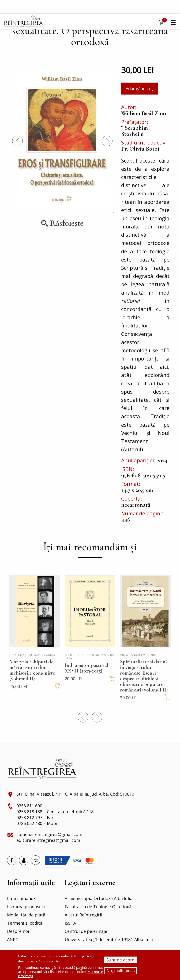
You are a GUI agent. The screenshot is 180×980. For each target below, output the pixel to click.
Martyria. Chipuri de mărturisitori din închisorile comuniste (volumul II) (32, 670)
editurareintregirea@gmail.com (48, 840)
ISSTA (70, 923)
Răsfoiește (67, 223)
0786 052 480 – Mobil (37, 824)
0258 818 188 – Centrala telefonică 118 (55, 812)
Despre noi (18, 931)
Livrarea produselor (27, 907)
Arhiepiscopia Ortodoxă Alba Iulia (99, 899)
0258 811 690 (29, 806)
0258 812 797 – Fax (35, 818)
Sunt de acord (120, 960)
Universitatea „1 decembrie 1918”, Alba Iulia (109, 940)
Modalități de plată (26, 915)
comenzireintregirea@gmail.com (49, 835)
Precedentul (17, 141)
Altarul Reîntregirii (83, 915)
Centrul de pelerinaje (86, 931)
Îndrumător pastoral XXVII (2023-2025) (86, 668)
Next (107, 141)
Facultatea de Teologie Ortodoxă (98, 907)
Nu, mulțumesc (120, 971)
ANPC (13, 940)
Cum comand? (21, 899)
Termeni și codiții (24, 923)
